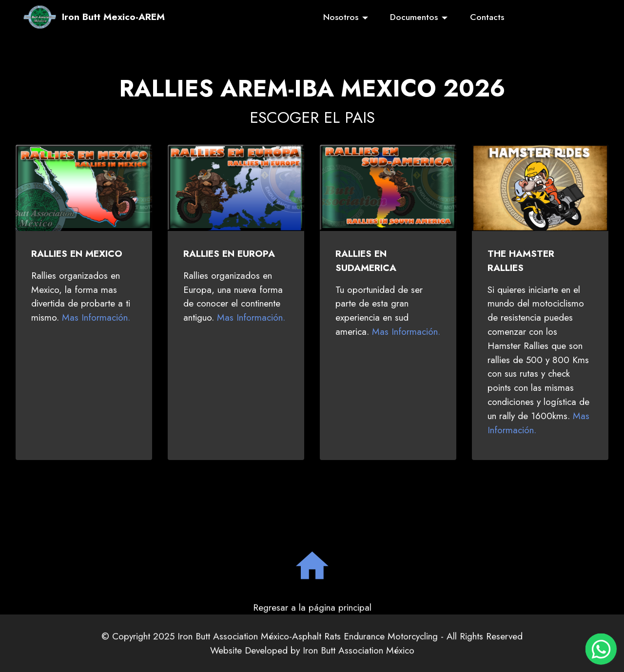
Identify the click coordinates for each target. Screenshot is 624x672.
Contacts (487, 17)
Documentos (414, 17)
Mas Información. (96, 317)
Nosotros (341, 17)
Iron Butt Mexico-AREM (113, 17)
